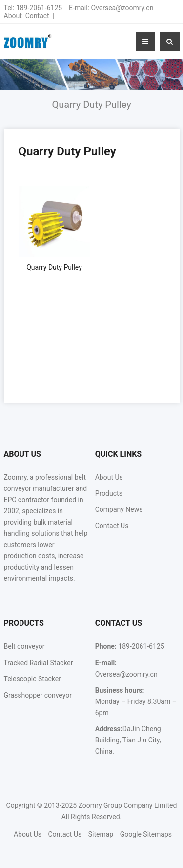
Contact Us (112, 526)
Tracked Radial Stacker (39, 663)
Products (109, 493)
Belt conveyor (24, 646)
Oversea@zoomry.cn (122, 8)
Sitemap (101, 834)
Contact (37, 16)
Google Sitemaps (146, 834)
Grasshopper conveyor (38, 695)
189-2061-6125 (39, 8)
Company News (119, 509)
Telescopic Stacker (33, 679)
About (13, 16)
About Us (109, 477)
